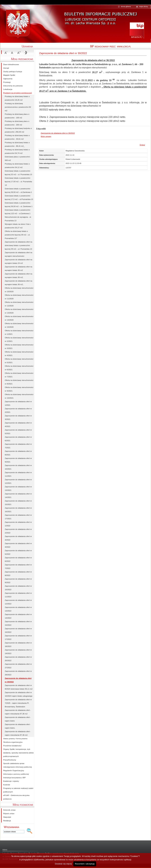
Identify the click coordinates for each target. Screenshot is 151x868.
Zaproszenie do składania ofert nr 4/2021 (18, 425)
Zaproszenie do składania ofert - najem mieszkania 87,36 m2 (18, 712)
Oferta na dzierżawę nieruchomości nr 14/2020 (19, 318)
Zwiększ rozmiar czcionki (18, 53)
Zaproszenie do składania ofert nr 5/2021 (18, 432)
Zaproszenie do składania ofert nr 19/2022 (18, 652)
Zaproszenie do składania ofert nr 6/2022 (18, 559)
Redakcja (7, 821)
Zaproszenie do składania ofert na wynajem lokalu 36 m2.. (18, 283)
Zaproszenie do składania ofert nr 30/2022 (58, 133)
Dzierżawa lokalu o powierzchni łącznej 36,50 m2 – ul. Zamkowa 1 (19, 205)
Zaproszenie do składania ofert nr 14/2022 (18, 616)
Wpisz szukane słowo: (12, 827)
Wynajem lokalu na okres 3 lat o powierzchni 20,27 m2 (18, 226)
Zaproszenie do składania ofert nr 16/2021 (18, 510)
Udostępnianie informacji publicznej (17, 767)
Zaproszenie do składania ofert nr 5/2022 (18, 552)
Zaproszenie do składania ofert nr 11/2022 (18, 595)
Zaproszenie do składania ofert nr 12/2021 (18, 481)
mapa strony (143, 6)
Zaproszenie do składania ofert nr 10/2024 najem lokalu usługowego (19, 694)
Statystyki (7, 817)
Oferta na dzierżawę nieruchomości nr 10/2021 (19, 396)
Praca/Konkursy (10, 760)
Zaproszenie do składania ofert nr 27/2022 (18, 666)
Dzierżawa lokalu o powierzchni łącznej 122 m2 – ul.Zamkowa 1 (18, 212)
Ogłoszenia (8, 79)
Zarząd (6, 68)
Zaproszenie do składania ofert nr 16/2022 (18, 630)
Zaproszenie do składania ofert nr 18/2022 (18, 645)
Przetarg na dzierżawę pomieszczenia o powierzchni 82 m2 (18, 107)
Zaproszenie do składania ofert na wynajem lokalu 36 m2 (18, 268)
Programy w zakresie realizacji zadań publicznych (18, 790)
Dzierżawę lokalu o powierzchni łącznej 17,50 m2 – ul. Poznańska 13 (18, 182)
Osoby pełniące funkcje (13, 72)
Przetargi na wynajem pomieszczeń (18, 93)
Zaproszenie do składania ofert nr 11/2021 (18, 474)
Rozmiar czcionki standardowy (12, 53)
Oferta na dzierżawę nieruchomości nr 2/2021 (19, 339)
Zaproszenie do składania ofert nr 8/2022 (18, 574)
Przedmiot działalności (12, 746)
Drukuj (142, 145)
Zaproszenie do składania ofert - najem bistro (18, 719)
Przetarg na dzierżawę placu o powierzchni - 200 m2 (17, 123)
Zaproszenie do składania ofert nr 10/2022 (18, 588)
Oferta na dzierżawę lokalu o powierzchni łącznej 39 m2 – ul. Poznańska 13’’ (17, 235)
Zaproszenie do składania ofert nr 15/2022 (18, 623)
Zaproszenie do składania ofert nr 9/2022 (18, 581)
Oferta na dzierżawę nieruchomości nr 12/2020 (19, 304)
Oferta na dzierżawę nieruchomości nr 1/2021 (19, 332)
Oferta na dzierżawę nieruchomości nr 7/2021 (19, 375)
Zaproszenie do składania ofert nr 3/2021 (18, 417)
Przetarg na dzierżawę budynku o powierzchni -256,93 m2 (18, 130)
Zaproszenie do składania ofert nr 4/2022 (18, 545)
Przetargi (7, 82)
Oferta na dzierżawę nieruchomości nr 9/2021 (19, 389)
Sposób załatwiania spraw (14, 763)
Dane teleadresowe (11, 64)
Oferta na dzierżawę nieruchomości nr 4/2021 (19, 354)
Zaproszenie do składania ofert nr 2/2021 (18, 410)
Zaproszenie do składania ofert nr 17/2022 (18, 637)
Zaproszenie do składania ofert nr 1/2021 (18, 403)
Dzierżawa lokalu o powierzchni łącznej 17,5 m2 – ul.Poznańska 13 (19, 198)
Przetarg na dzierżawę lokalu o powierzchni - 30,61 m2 (17, 137)
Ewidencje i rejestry (11, 781)
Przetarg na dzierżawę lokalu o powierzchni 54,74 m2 (17, 151)
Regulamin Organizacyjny (14, 771)
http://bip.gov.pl (137, 30)
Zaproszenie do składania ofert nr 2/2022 (18, 531)
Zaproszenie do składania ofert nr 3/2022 (18, 538)
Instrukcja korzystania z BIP (14, 778)
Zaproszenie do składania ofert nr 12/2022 (18, 602)
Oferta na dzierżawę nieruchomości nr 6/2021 (19, 368)
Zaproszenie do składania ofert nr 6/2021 (18, 439)
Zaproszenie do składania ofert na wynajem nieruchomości (18, 254)
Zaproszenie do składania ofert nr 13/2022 (18, 609)
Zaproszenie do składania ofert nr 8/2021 (18, 453)
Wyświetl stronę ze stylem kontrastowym (25, 53)
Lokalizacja (8, 89)
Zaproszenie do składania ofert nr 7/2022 (18, 567)
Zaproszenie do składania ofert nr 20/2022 (18, 659)
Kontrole (7, 785)
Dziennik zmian (9, 810)
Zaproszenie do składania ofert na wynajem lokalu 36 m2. (18, 276)
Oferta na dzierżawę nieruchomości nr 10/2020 (19, 290)
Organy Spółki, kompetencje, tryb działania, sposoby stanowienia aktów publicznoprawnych (18, 753)
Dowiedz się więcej (63, 864)
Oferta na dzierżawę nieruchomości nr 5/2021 (19, 361)
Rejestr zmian (9, 814)
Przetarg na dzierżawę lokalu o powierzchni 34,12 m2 (17, 166)
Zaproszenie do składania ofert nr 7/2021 (18, 446)
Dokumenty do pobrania (13, 86)
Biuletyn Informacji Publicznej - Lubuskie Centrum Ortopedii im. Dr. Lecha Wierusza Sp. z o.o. (100, 16)
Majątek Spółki (9, 75)
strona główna (126, 6)
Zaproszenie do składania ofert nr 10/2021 (18, 467)
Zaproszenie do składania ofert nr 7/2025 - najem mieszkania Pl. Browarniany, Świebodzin (18, 703)
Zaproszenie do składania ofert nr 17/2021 (18, 517)
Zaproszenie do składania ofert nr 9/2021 (18, 460)
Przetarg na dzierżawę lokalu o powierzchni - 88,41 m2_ (17, 144)
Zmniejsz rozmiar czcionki (6, 53)
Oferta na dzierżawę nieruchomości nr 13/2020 (19, 311)
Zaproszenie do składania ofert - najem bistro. (18, 726)
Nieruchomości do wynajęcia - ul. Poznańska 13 (18, 219)
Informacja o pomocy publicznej (16, 774)
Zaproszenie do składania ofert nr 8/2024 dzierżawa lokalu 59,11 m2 (19, 687)
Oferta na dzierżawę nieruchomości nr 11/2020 (19, 297)
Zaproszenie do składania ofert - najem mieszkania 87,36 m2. (18, 733)
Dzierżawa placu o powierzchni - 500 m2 (18, 158)
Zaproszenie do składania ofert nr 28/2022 (18, 673)
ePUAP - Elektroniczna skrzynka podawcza (16, 797)
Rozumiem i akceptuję (85, 864)
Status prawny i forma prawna (15, 739)
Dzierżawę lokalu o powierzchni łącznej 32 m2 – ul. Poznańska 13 (18, 173)
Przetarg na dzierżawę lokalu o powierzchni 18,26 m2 (17, 98)
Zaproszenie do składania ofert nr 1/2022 (18, 524)
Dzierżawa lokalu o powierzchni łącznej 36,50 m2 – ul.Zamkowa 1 (18, 190)
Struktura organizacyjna (13, 742)
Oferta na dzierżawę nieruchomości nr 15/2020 (19, 325)
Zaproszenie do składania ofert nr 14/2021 (18, 496)
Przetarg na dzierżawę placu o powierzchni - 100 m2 (17, 116)
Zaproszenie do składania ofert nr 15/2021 (18, 503)
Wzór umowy (46, 136)
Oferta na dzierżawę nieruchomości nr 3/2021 (19, 347)
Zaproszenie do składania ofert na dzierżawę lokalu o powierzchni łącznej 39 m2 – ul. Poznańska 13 (18, 245)
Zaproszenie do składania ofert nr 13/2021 (18, 488)
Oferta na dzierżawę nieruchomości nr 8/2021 (19, 382)
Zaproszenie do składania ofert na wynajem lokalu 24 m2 (18, 261)
